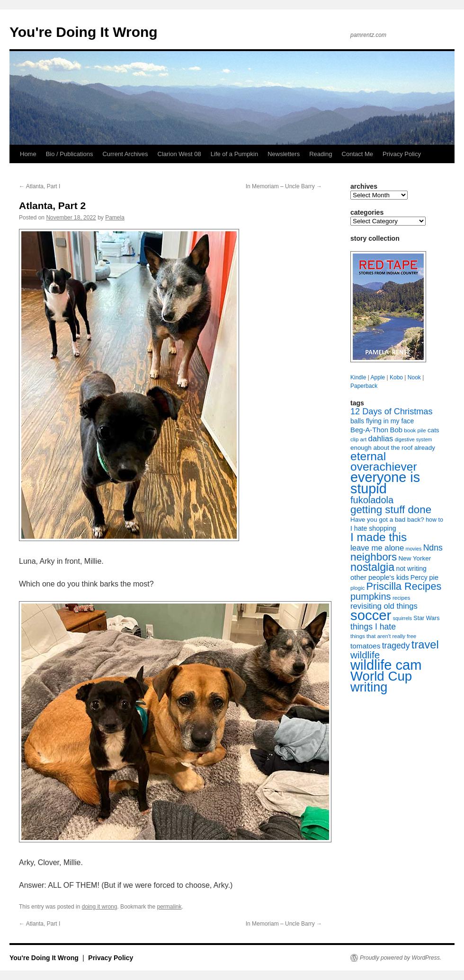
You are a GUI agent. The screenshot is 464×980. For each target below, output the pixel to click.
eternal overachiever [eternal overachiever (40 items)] (384, 461)
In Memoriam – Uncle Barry (284, 186)
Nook (414, 377)
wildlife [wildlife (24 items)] (365, 655)
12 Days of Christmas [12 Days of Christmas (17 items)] (392, 411)
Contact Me (357, 154)
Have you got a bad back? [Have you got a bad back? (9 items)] (387, 520)
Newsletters (284, 154)
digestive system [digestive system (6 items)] (414, 439)
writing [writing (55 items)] (369, 687)
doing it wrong (100, 907)
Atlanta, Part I (40, 186)
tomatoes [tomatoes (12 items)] (365, 646)
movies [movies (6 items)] (414, 549)
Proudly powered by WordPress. (401, 958)
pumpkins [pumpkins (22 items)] (371, 596)
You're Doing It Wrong (84, 32)
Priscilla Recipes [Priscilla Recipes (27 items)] (404, 586)
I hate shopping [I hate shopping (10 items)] (373, 528)
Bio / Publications (70, 154)
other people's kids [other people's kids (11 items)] (379, 577)
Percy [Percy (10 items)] (419, 577)
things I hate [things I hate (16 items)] (373, 627)
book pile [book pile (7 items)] (415, 430)
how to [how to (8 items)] (434, 520)
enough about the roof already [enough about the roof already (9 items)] (393, 448)
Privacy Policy (402, 154)
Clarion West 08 (179, 154)
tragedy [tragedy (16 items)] (396, 646)
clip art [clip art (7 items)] (358, 439)
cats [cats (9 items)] (433, 430)
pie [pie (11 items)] (434, 577)
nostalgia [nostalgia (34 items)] (372, 567)
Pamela (115, 218)
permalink (170, 907)
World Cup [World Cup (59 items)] (381, 676)
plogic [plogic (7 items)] (357, 588)
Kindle (358, 377)
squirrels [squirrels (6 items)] (402, 618)
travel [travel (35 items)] (425, 645)
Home (28, 154)
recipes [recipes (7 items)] (401, 598)
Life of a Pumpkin (234, 154)
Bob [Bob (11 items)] (396, 430)
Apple (378, 377)
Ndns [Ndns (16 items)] (433, 548)
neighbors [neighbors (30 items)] (374, 557)
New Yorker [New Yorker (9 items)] (415, 558)
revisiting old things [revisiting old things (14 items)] (384, 606)
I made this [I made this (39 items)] (379, 537)
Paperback (364, 386)
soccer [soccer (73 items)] (371, 615)
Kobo (396, 377)
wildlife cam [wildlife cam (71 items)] (386, 665)
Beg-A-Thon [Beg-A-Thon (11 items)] (369, 430)
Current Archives (125, 154)
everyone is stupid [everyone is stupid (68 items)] (385, 483)
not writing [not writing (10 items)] (411, 569)
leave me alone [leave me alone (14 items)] (377, 548)
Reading (321, 154)
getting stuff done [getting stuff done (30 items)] (391, 510)
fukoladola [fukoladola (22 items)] (372, 500)
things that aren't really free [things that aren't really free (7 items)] (383, 636)
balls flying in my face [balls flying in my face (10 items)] (382, 421)
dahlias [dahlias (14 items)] (380, 439)
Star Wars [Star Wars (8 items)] (426, 618)
